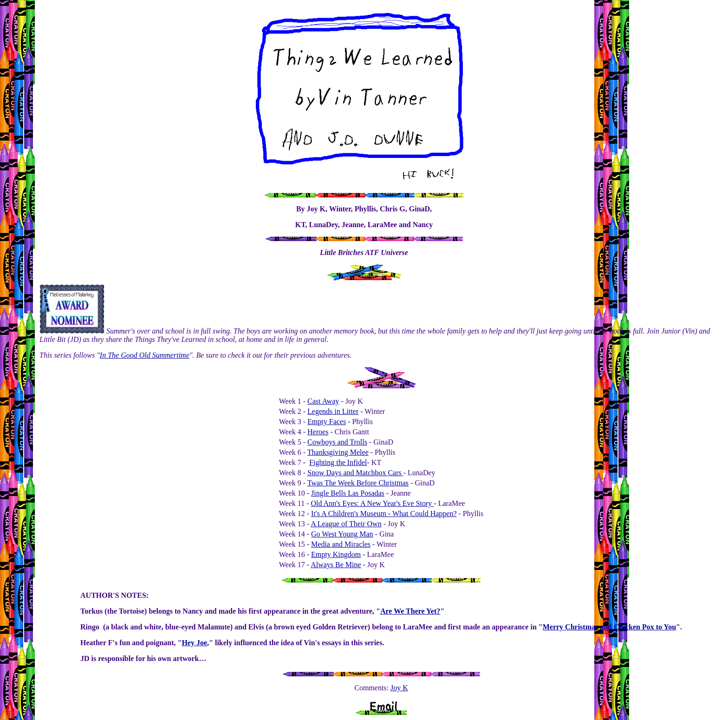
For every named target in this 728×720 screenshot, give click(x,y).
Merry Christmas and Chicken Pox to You (609, 627)
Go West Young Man (342, 534)
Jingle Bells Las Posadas (348, 493)
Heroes (318, 432)
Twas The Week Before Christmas (358, 483)
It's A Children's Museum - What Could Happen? (384, 514)
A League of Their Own (346, 524)
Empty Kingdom (336, 554)
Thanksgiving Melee (338, 452)
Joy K (399, 688)
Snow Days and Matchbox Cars (355, 473)
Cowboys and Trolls (337, 442)
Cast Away (323, 401)
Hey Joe (194, 643)
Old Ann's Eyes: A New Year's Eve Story (372, 503)
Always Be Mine (336, 565)
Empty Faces (327, 422)
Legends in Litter (333, 411)
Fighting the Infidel (338, 462)
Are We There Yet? (410, 611)
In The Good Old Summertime (145, 355)
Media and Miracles (341, 544)
